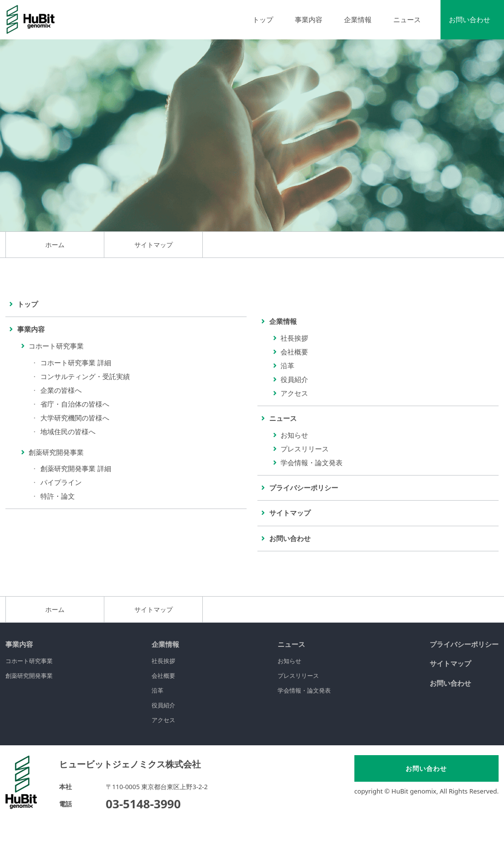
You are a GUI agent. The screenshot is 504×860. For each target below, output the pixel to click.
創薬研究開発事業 (29, 676)
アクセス (294, 393)
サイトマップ (450, 663)
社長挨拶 (294, 338)
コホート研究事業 (29, 661)
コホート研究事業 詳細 (76, 363)
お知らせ (294, 435)
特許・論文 (58, 496)
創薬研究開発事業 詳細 (76, 468)
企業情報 (165, 644)
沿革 (287, 366)
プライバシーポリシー (464, 644)
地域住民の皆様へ (68, 431)
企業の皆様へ (61, 390)
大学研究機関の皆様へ (75, 418)
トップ (263, 19)
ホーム (55, 245)
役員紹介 (294, 379)
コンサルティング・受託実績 (85, 376)
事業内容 (19, 644)
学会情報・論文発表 (312, 462)
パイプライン (61, 482)
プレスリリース (305, 449)
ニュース (291, 644)
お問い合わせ (470, 19)
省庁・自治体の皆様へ (75, 404)
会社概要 (294, 352)
